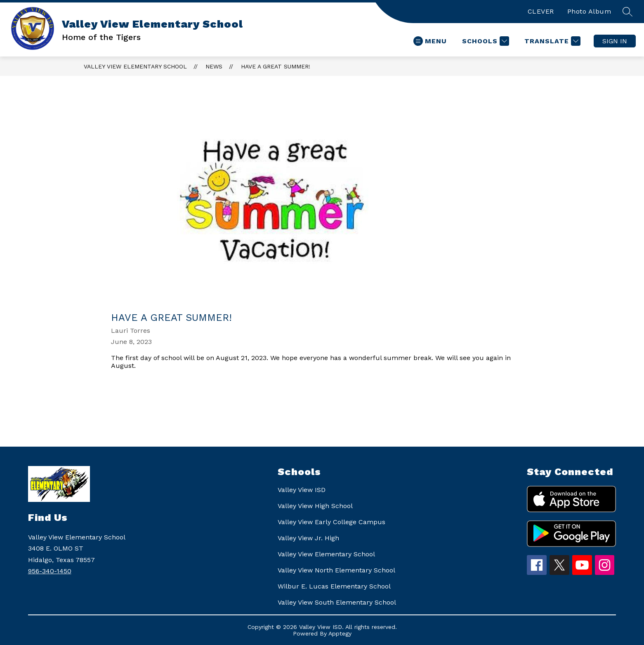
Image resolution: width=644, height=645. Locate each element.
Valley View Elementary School (135, 66)
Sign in (615, 41)
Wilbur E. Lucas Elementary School (334, 586)
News (214, 66)
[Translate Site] (551, 41)
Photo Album (589, 11)
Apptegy (340, 633)
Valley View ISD (302, 490)
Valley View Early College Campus (331, 522)
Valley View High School (315, 506)
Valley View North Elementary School (336, 570)
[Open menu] (430, 41)
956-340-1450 (50, 571)
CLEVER (541, 11)
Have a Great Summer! (276, 66)
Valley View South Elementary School (337, 602)
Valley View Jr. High (308, 538)
